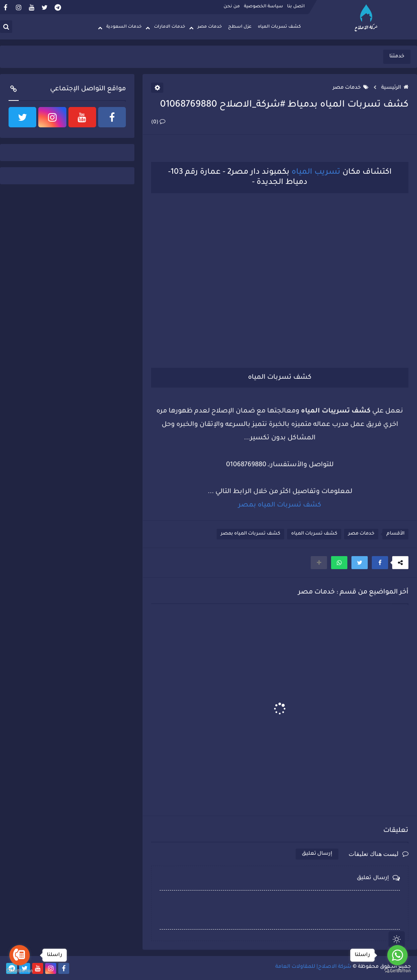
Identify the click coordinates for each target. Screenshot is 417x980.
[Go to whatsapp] (397, 955)
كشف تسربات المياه (279, 27)
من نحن (232, 7)
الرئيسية (395, 88)
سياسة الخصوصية (263, 7)
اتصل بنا (296, 7)
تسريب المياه (316, 172)
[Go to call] (20, 955)
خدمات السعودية (124, 27)
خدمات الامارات (170, 27)
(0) (158, 122)
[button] (380, 563)
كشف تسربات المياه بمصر (250, 534)
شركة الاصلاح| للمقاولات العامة (313, 967)
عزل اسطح (240, 27)
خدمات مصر (210, 27)
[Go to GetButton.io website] (20, 971)
